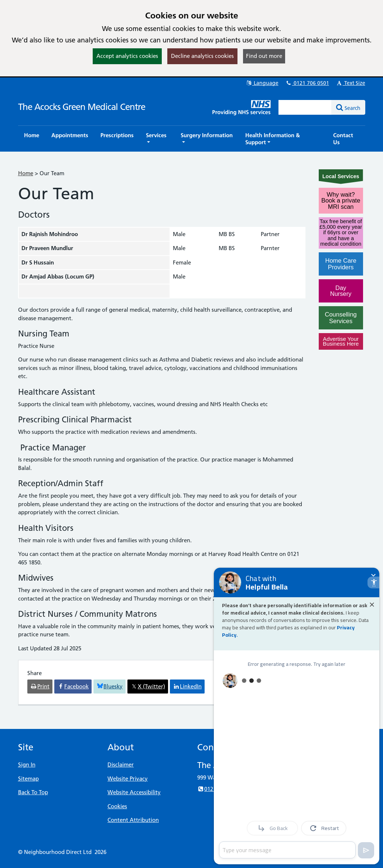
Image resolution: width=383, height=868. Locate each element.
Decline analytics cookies (202, 56)
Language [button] (262, 83)
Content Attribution (133, 820)
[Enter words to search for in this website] (305, 107)
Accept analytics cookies (127, 56)
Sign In (27, 765)
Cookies (117, 806)
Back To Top (33, 792)
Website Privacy (128, 779)
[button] (157, 139)
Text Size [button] (351, 83)
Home (26, 173)
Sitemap (28, 779)
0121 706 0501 (307, 83)
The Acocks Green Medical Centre (82, 107)
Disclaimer (121, 765)
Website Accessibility (134, 792)
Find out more (264, 56)
